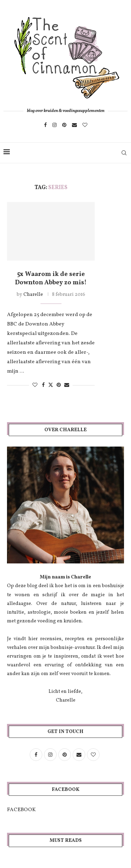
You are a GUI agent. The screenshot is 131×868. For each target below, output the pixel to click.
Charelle (33, 295)
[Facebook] (45, 125)
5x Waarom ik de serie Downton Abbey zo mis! (51, 279)
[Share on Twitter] (51, 385)
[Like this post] (35, 385)
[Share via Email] (67, 385)
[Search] (124, 153)
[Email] (74, 125)
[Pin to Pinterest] (59, 385)
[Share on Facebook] (43, 385)
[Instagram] (54, 125)
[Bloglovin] (85, 125)
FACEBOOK (21, 810)
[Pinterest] (64, 125)
